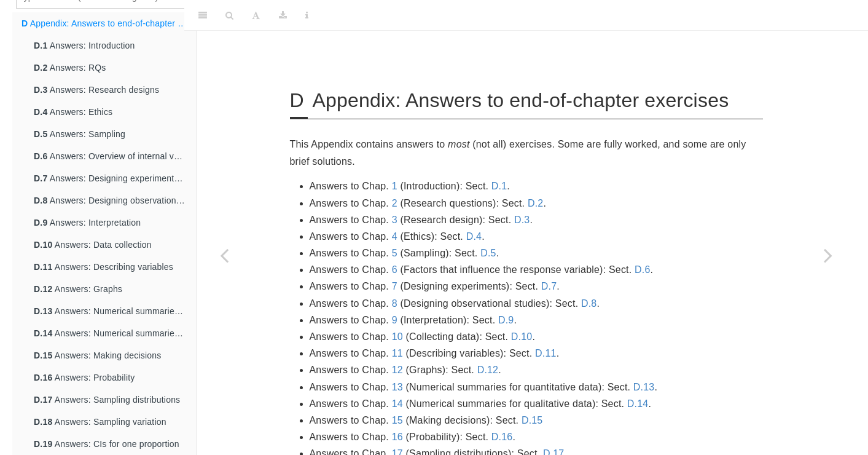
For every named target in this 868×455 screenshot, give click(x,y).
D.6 (643, 270)
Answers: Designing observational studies (115, 200)
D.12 (488, 370)
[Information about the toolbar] (307, 15)
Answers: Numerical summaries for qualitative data (115, 333)
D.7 (549, 286)
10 (397, 337)
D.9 (506, 320)
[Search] (229, 15)
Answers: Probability (84, 378)
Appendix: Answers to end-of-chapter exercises (109, 23)
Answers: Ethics (73, 112)
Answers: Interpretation (87, 223)
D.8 (589, 303)
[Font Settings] (256, 15)
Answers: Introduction (84, 45)
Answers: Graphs (78, 289)
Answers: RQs (70, 68)
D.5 (488, 253)
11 (397, 353)
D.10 (522, 337)
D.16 (502, 437)
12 (397, 370)
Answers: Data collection (93, 245)
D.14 (638, 404)
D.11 (546, 353)
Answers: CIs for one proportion (107, 444)
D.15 (532, 420)
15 (397, 420)
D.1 (499, 186)
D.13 (644, 387)
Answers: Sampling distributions (107, 400)
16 (397, 437)
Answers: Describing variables (104, 267)
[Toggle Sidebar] (203, 15)
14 (397, 404)
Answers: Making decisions (98, 355)
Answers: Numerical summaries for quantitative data (115, 311)
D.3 (522, 220)
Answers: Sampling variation (100, 422)
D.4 (474, 236)
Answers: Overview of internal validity (115, 156)
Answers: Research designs (96, 90)
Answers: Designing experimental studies (115, 178)
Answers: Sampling (80, 134)
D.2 (536, 203)
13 (397, 387)
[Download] (283, 15)
